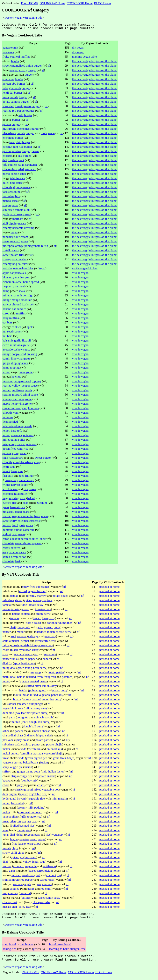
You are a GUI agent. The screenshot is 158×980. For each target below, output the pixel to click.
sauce (51, 134)
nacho (6, 175)
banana (7, 310)
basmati (15, 508)
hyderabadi (9, 800)
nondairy (8, 238)
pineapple (8, 247)
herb (14, 432)
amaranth (16, 297)
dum (5, 714)
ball (40, 723)
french (37, 619)
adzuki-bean (10, 490)
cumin (6, 360)
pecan (6, 450)
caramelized (18, 67)
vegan (19, 18)
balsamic (18, 229)
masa (6, 98)
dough (33, 723)
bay (18, 714)
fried (13, 450)
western (9, 18)
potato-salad (19, 261)
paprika (24, 840)
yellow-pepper (21, 387)
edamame (8, 80)
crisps (41, 786)
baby (5, 319)
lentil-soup (39, 863)
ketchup (16, 378)
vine (24, 606)
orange (19, 247)
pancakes (8, 53)
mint (13, 346)
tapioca (48, 601)
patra (12, 719)
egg (20, 157)
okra (30, 845)
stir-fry (23, 71)
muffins (25, 58)
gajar (12, 872)
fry (10, 665)
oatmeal (15, 58)
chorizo (7, 157)
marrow (42, 597)
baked (31, 499)
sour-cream (21, 238)
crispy (6, 549)
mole (44, 134)
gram (56, 759)
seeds (28, 391)
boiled (15, 827)
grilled (23, 660)
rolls (23, 499)
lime (14, 360)
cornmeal (24, 813)
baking (33, 18)
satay (40, 606)
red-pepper (19, 112)
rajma (6, 647)
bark (18, 563)
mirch (15, 881)
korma (19, 710)
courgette (23, 719)
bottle (29, 624)
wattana (22, 637)
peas (37, 836)
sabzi (6, 732)
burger (15, 62)
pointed (34, 692)
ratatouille (20, 495)
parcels (49, 719)
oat (12, 274)
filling (29, 477)
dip (59, 876)
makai (15, 642)
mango (7, 202)
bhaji (13, 628)
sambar (12, 705)
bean (12, 143)
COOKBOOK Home (80, 3)
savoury (38, 601)
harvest (16, 486)
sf (49, 67)
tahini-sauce (17, 179)
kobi (13, 637)
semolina (26, 755)
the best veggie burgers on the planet (95, 62)
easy (5, 554)
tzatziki (7, 252)
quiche (7, 152)
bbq (14, 85)
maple (19, 279)
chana (6, 737)
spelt (31, 306)
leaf (23, 714)
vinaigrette (23, 346)
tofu (21, 116)
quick (6, 184)
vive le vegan (80, 274)
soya (5, 656)
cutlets (15, 755)
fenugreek (24, 628)
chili (19, 143)
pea (47, 637)
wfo (40, 18)
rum (15, 148)
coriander (53, 624)
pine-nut (8, 382)
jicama (7, 423)
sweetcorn (41, 642)
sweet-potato (10, 256)
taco (5, 193)
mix (16, 49)
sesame (7, 396)
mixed (23, 592)
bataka (14, 597)
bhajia (14, 840)
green (21, 669)
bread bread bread (60, 947)
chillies (26, 899)
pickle (48, 872)
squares (37, 544)
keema (28, 656)
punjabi (25, 647)
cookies (16, 328)
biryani (13, 795)
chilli (14, 854)
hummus (34, 409)
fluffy (23, 818)
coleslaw (23, 265)
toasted (7, 391)
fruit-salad (17, 804)
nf (65, 588)
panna (29, 773)
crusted (37, 755)
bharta (17, 701)
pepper (14, 71)
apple (6, 274)
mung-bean (32, 669)
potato (6, 103)
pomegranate (32, 247)
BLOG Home (102, 3)
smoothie (26, 301)
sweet (6, 67)
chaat (20, 737)
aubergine (48, 701)
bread (26, 741)
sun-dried (8, 107)
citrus (6, 346)
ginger (6, 364)
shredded (41, 633)
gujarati (28, 791)
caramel (13, 554)
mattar (21, 633)
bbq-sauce (16, 184)
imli (5, 894)
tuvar (6, 759)
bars (10, 337)
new (29, 714)
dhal (5, 665)
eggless (13, 166)
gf (34, 951)
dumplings (66, 624)
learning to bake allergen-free (67, 951)
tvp (36, 656)
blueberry (8, 279)
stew (20, 472)
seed (10, 333)
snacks (51, 777)
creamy (7, 229)
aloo (11, 714)
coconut (7, 148)
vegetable (45, 696)
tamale (21, 134)
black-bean (9, 134)
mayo (14, 234)
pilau (15, 818)
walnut (7, 535)
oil (29, 342)
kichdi (19, 601)
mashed (36, 701)
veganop (58, 836)
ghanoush (15, 89)
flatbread (36, 813)
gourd (37, 624)
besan (35, 152)
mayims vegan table (84, 58)
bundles (21, 310)
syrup (27, 279)
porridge (28, 297)
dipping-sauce (22, 188)
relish (45, 247)
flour (63, 759)
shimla (7, 642)
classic (15, 647)
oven (31, 947)
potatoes (28, 436)
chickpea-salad (42, 737)
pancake (8, 49)
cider (15, 400)
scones (17, 333)
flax (24, 342)
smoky (7, 261)
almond (16, 306)
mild (28, 710)
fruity (6, 58)
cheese (15, 175)
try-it (42, 270)
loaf (24, 306)
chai (14, 908)
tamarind (25, 894)
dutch (23, 947)
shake (22, 292)
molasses (8, 513)
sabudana (8, 601)
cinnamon (9, 283)
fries (22, 256)
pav (5, 741)
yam (25, 409)
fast (5, 477)
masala (14, 98)
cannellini (9, 409)
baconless (8, 197)
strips (14, 777)
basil (15, 535)
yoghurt (25, 858)
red (23, 881)
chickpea (8, 495)
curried (7, 504)
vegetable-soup (37, 592)
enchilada (8, 139)
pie (21, 768)
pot (57, 791)
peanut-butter (23, 544)
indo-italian (49, 773)
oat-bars (7, 324)
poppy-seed (19, 355)
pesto (28, 107)
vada (10, 741)
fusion (44, 764)
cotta (37, 773)
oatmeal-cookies (23, 270)
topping (15, 369)
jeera (5, 831)
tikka (15, 660)
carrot (40, 872)
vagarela (8, 764)
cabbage (33, 637)
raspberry (8, 288)
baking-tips (9, 951)
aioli (27, 211)
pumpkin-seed (22, 382)
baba (5, 89)
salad (21, 166)
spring (16, 454)
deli (5, 161)
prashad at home (109, 588)
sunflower (18, 391)
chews (22, 558)
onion (29, 67)
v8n (25, 18)
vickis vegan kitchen (85, 270)
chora (6, 651)
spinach (48, 628)
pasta (22, 526)
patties (60, 674)
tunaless (13, 161)
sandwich (31, 166)
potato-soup (60, 597)
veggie (7, 499)
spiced (28, 601)
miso (5, 445)
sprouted (34, 683)
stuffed (30, 687)
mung (6, 669)
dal (12, 94)
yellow (27, 863)
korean (7, 85)
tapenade (27, 427)
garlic (6, 216)
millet (6, 297)
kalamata (8, 427)
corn (16, 463)
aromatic (19, 867)
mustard (15, 243)
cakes (32, 490)
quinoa (7, 125)
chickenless (24, 130)
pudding (39, 809)
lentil (6, 94)
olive (17, 427)
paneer (7, 633)
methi (6, 678)
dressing (29, 229)
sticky (6, 854)
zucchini (42, 504)
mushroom (9, 130)
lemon (6, 373)
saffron (7, 773)
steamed (23, 705)
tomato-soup (26, 481)
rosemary (17, 436)
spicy (26, 588)
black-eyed (18, 651)
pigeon (38, 759)
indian (51, 633)
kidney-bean (38, 647)
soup (37, 463)
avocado (8, 351)
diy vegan (78, 49)
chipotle (7, 188)
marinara (18, 220)
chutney (47, 885)
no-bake (7, 270)
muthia (16, 723)
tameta (7, 606)
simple (7, 206)
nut (4, 333)
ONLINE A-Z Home (52, 3)
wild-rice (23, 450)
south (18, 696)
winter (6, 486)
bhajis (58, 746)
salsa (15, 202)
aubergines (43, 588)
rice (21, 148)
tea (28, 908)
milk (31, 809)
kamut (6, 472)
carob (6, 315)
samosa (15, 103)
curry (13, 445)
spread (26, 216)
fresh (40, 678)
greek (6, 508)
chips (37, 845)
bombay (27, 782)
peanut (36, 746)
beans (26, 513)
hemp (27, 283)
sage (5, 459)
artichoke (16, 216)
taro (21, 459)
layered (24, 795)
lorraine (16, 152)
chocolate (8, 544)
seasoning (15, 193)
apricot (7, 306)
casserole (35, 522)
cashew (18, 351)
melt (21, 161)
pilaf (22, 441)
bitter (38, 687)
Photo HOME (30, 3)
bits (17, 197)
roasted (7, 112)
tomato (19, 107)
